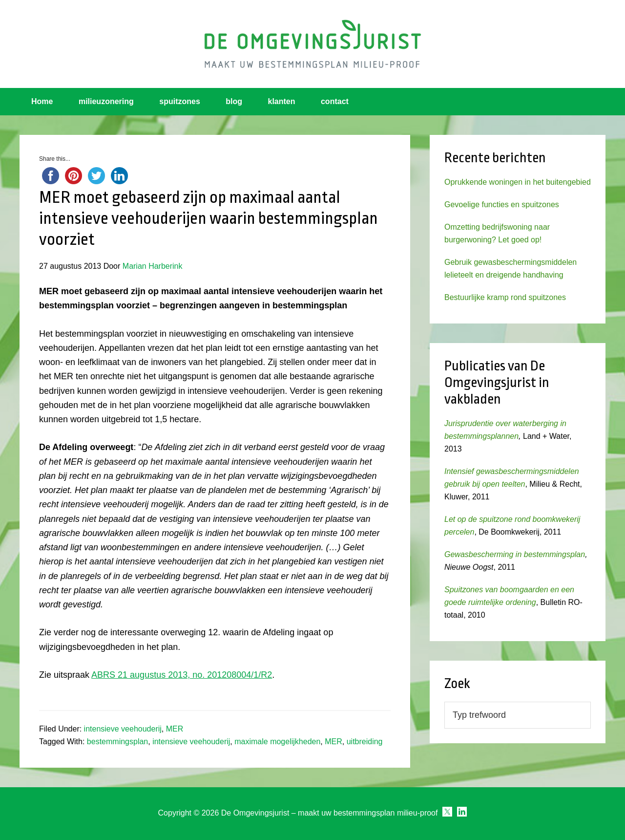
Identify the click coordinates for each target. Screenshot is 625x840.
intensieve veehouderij (123, 729)
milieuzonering (106, 101)
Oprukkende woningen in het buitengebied (518, 182)
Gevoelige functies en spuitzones (502, 205)
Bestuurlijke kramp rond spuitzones (505, 297)
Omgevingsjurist (312, 44)
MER (175, 729)
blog (234, 101)
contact (335, 101)
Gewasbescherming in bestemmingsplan (515, 554)
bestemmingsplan (117, 742)
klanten (282, 101)
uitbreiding (365, 742)
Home (42, 101)
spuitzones (180, 101)
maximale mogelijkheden (277, 742)
